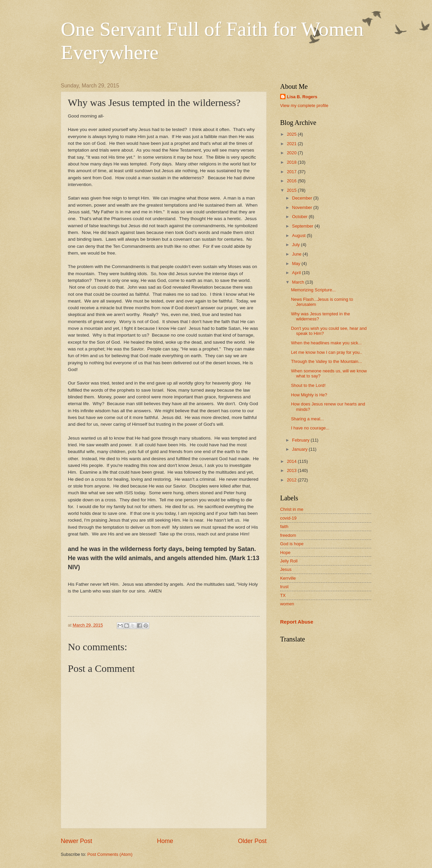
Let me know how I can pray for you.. (326, 352)
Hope (285, 553)
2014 (292, 461)
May (297, 264)
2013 (292, 470)
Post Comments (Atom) (110, 854)
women (287, 604)
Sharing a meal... (307, 419)
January (300, 449)
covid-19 (288, 518)
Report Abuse (297, 622)
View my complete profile (304, 106)
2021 (292, 144)
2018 (292, 162)
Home (165, 841)
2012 (292, 480)
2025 (292, 134)
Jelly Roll (289, 561)
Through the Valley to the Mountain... (326, 361)
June (297, 254)
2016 (292, 181)
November (303, 207)
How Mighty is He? (309, 395)
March (299, 282)
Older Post (252, 841)
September (303, 226)
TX (283, 595)
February (301, 440)
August (299, 235)
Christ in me (292, 509)
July (296, 245)
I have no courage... (310, 428)
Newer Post (76, 841)
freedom (288, 535)
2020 (292, 153)
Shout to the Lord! (308, 385)
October (300, 217)
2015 (292, 190)
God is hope (292, 544)
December (303, 198)
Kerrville (288, 578)
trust (284, 587)
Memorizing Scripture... (313, 290)
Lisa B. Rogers (302, 97)
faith (284, 527)
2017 (292, 172)
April (297, 273)
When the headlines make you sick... (326, 343)
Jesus (286, 569)
